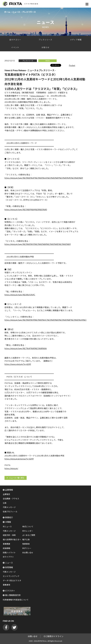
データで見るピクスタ (12, 581)
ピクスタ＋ (10, 591)
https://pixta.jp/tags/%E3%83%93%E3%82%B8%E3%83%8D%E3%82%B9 (38, 244)
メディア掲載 (76, 40)
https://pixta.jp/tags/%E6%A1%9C (20, 295)
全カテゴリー (15, 40)
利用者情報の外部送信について (16, 600)
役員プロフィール (10, 512)
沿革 (5, 503)
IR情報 (8, 522)
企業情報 (9, 490)
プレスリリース (45, 40)
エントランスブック (11, 576)
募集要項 (6, 585)
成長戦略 (6, 548)
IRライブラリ (8, 557)
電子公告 (26, 540)
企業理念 (6, 494)
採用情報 (9, 567)
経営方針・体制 (9, 535)
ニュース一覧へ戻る (17, 478)
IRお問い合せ (28, 553)
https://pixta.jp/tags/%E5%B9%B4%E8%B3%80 (26, 209)
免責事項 (26, 544)
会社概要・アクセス (11, 499)
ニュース (9, 563)
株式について (28, 527)
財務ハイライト (9, 553)
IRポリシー (27, 548)
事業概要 (6, 544)
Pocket (72, 65)
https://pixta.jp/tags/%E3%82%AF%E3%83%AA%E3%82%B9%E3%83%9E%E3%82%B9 (44, 178)
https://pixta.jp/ (37, 96)
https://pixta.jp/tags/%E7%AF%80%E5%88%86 (26, 348)
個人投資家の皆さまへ (12, 540)
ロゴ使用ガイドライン (54, 636)
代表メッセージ (9, 507)
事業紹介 (9, 517)
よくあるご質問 (29, 535)
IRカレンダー (28, 531)
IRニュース (7, 527)
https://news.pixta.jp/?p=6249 (18, 364)
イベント (15, 47)
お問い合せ (33, 636)
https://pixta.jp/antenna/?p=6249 (19, 459)
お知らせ (45, 47)
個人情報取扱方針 (13, 595)
